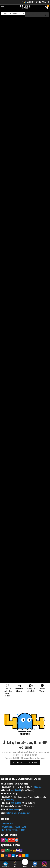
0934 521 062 (16, 803)
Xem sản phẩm (32, 762)
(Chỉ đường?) (38, 787)
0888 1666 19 (16, 790)
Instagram (44, 865)
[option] (25, 19)
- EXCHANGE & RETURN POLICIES (13, 830)
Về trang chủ (18, 762)
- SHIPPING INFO (7, 823)
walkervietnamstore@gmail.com (18, 813)
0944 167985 (14, 809)
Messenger (35, 865)
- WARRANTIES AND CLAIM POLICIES (14, 827)
